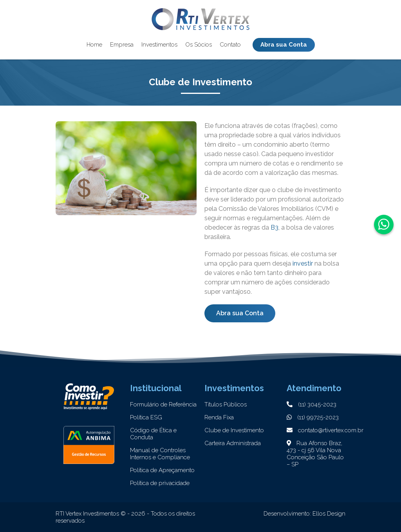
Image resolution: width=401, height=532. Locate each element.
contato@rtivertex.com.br (325, 430)
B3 (275, 227)
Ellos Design (329, 514)
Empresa (122, 44)
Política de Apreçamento (162, 470)
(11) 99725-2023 (313, 417)
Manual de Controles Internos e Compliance (160, 454)
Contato (230, 44)
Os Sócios (199, 44)
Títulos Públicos (226, 404)
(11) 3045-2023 (312, 404)
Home (94, 44)
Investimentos (159, 44)
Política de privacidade (160, 483)
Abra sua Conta (284, 44)
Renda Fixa (219, 417)
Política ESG (146, 417)
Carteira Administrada (233, 443)
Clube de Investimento (234, 430)
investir (303, 263)
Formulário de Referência (163, 404)
